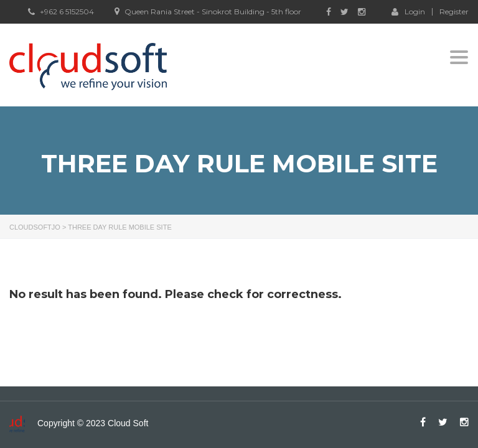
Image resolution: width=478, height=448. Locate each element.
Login (408, 11)
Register (454, 12)
